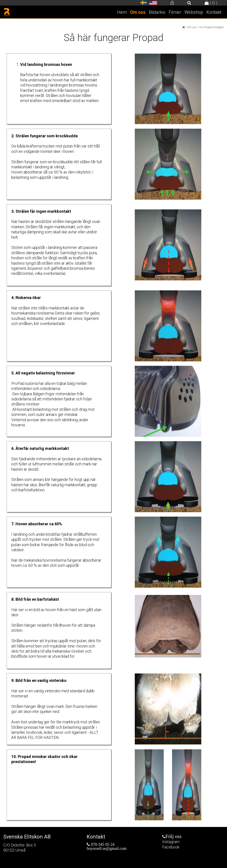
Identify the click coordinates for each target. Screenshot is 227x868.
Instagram (171, 842)
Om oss (138, 12)
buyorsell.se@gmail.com (107, 848)
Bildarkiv (157, 12)
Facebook (171, 847)
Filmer (175, 12)
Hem (122, 12)
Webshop (194, 12)
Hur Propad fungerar (211, 27)
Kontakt (214, 12)
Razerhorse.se (144, 3)
